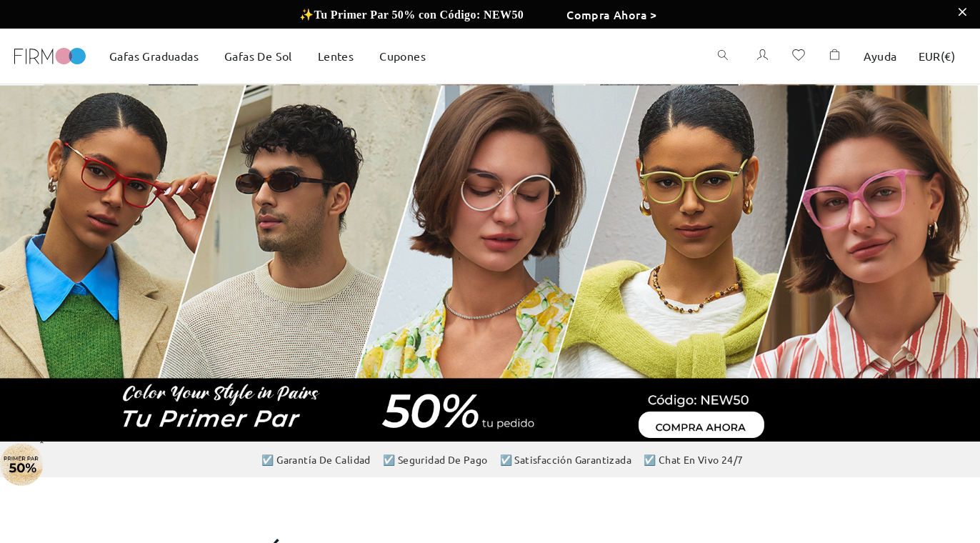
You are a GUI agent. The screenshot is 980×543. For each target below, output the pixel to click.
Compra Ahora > (612, 14)
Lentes (336, 56)
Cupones (402, 56)
